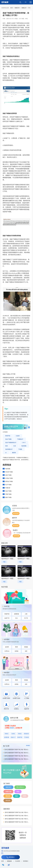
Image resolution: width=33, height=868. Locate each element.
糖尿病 (14, 453)
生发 (15, 446)
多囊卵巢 (16, 614)
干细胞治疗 (20, 439)
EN (26, 2)
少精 (26, 614)
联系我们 (11, 857)
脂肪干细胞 (8, 497)
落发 (7, 446)
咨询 (27, 719)
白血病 (18, 436)
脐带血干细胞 (9, 481)
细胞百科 (17, 8)
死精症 (20, 734)
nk (6, 453)
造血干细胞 (8, 439)
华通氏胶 (8, 488)
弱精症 (7, 734)
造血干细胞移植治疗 (11, 443)
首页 (12, 8)
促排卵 (7, 647)
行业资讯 (18, 861)
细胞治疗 (24, 8)
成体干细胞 (8, 475)
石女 (16, 618)
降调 (16, 647)
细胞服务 (9, 861)
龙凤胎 (16, 651)
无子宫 (26, 618)
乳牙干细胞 (8, 485)
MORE (28, 746)
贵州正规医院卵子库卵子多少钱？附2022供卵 (17, 750)
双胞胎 (26, 647)
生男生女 (7, 651)
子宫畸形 (26, 737)
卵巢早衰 (8, 436)
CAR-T (24, 443)
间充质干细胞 (9, 472)
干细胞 (20, 449)
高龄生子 (13, 737)
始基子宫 (7, 618)
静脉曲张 (26, 734)
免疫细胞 (24, 446)
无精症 (13, 734)
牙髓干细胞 (8, 494)
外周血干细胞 (9, 478)
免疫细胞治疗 (9, 449)
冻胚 (26, 651)
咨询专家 (16, 513)
